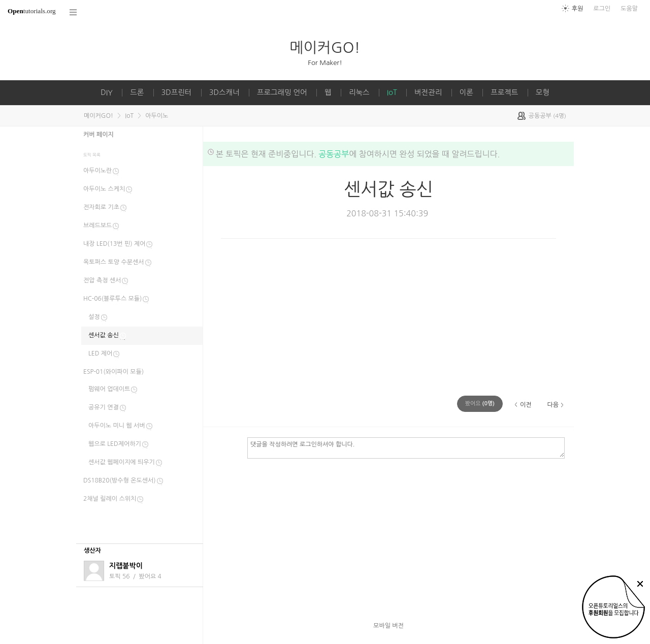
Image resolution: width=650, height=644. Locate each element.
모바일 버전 (388, 626)
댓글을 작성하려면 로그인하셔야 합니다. (406, 447)
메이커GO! (325, 47)
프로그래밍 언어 (282, 92)
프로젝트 (504, 92)
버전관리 (428, 92)
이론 (466, 92)
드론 (137, 92)
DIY (107, 92)
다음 (553, 405)
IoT (392, 92)
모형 (543, 92)
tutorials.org (32, 11)
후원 (578, 9)
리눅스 (359, 92)
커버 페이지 (99, 135)
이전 (526, 405)
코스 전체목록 (74, 12)
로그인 (602, 9)
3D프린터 (177, 92)
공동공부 (334, 154)
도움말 (629, 9)
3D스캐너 (224, 92)
